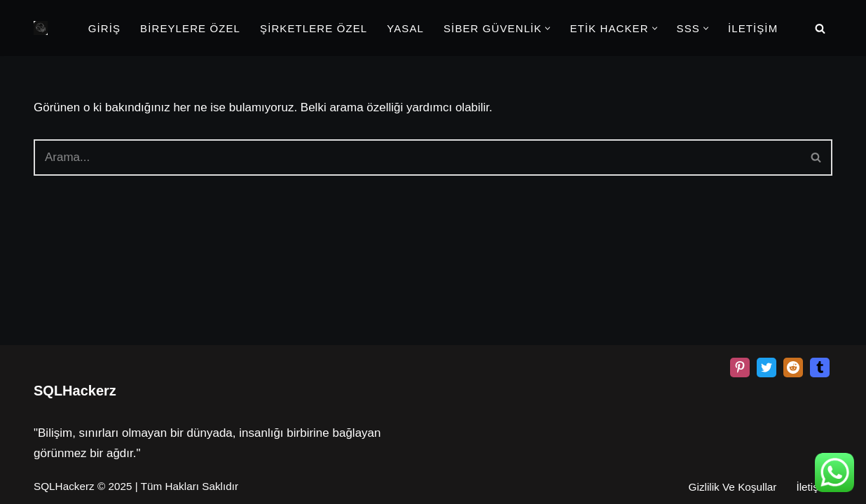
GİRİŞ (104, 28)
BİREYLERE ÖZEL (190, 28)
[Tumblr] (820, 367)
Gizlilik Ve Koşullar (733, 487)
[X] (767, 367)
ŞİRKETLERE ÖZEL (314, 28)
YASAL (405, 28)
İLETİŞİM (753, 28)
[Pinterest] (740, 367)
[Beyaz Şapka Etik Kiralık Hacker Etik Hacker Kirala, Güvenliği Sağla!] (41, 28)
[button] (548, 28)
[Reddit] (793, 367)
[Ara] (820, 28)
